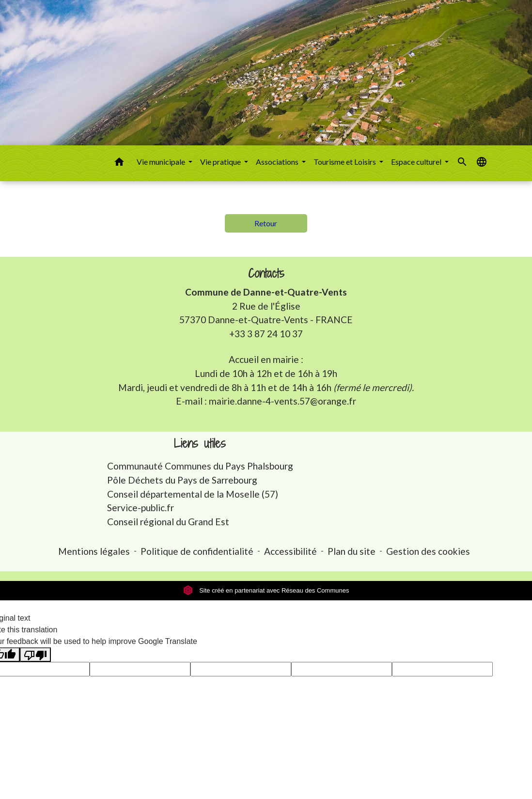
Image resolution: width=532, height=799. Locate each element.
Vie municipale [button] (162, 162)
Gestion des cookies (428, 551)
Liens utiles (200, 444)
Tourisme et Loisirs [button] (345, 162)
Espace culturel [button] (417, 162)
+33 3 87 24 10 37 (266, 334)
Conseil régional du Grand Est (168, 522)
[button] (119, 163)
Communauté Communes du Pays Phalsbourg (200, 466)
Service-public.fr (141, 508)
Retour (266, 223)
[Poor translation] (35, 655)
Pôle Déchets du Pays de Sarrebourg (182, 480)
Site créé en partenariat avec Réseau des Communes (266, 590)
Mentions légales (94, 551)
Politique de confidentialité (197, 551)
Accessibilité (290, 551)
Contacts (266, 274)
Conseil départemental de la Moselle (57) (193, 494)
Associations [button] (278, 162)
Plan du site (352, 551)
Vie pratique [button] (221, 162)
